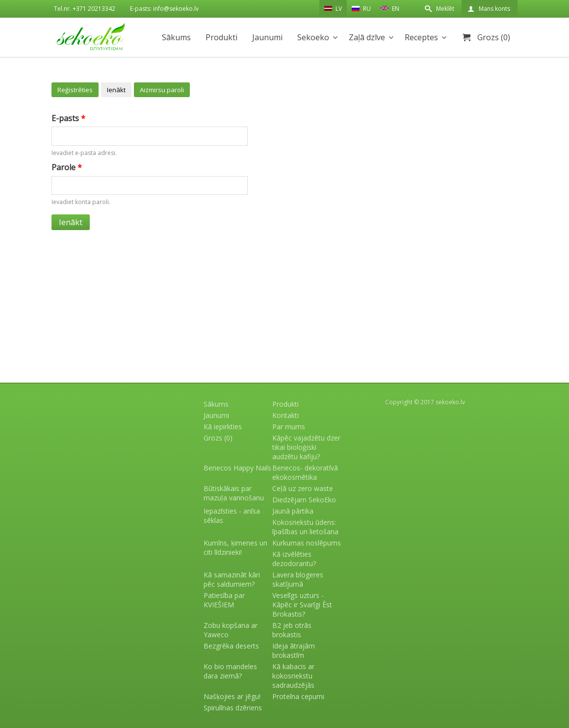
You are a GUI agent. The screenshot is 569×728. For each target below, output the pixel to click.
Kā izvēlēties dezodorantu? (294, 559)
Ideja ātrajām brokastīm (294, 650)
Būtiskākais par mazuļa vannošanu (234, 493)
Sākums (176, 37)
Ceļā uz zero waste (303, 488)
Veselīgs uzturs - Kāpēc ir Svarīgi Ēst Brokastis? (302, 605)
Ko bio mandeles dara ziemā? (230, 671)
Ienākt (116, 90)
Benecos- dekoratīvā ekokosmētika (305, 472)
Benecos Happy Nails (237, 468)
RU (361, 9)
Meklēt (445, 9)
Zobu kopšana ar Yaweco (231, 630)
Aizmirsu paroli (162, 90)
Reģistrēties (75, 90)
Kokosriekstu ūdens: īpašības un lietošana (305, 527)
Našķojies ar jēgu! (232, 696)
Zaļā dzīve (367, 37)
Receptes (421, 37)
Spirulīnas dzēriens (233, 708)
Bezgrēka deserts (231, 646)
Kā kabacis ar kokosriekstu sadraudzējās (293, 676)
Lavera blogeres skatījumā (298, 579)
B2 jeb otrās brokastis (292, 630)
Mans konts (494, 9)
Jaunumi (267, 37)
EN (390, 8)
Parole (67, 167)
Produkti (221, 37)
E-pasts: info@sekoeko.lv (164, 9)
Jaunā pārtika (293, 511)
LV (333, 8)
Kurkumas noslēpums (307, 543)
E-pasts (68, 118)
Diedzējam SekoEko (304, 500)
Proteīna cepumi (298, 696)
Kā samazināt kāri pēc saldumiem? (232, 579)
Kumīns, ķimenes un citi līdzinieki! (235, 547)
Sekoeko (313, 37)
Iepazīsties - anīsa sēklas (232, 516)
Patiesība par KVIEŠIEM (224, 600)
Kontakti (285, 415)
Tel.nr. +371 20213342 (85, 9)
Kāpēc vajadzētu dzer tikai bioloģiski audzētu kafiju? (306, 447)
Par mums (289, 427)
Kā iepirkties (223, 427)
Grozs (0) (494, 37)
